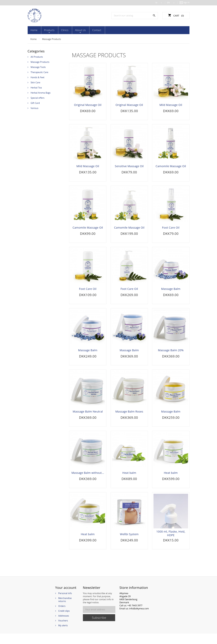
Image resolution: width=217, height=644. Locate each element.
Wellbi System (129, 543)
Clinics (60, 30)
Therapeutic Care (39, 72)
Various (34, 108)
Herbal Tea (36, 87)
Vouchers (63, 631)
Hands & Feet (38, 77)
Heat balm (129, 481)
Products (47, 30)
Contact (88, 30)
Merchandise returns (65, 610)
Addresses (64, 626)
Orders (62, 616)
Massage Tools (38, 67)
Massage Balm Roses (129, 418)
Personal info (65, 604)
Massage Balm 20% (171, 355)
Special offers (38, 98)
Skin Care (35, 82)
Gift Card (35, 103)
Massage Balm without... (88, 481)
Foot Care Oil (171, 230)
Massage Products (40, 62)
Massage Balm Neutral (88, 418)
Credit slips (64, 621)
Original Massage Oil (88, 105)
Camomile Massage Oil (171, 167)
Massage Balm (171, 293)
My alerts (63, 636)
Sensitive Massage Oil (129, 167)
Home (33, 30)
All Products (37, 57)
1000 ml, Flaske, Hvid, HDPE (171, 542)
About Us (74, 30)
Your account (66, 598)
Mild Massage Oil (171, 105)
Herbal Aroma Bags (41, 92)
